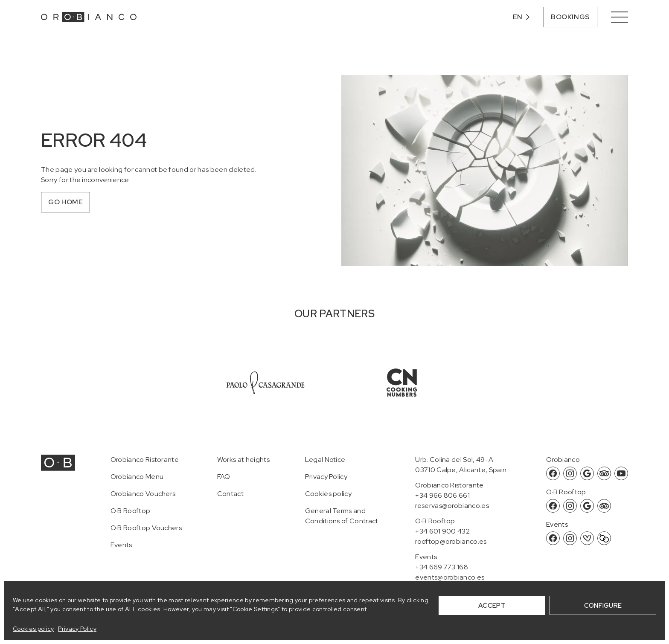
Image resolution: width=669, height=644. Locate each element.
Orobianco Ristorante (145, 460)
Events (121, 545)
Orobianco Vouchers (143, 494)
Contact (230, 494)
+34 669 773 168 (442, 567)
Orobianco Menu (137, 477)
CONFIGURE (603, 606)
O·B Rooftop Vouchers (146, 528)
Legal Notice (325, 460)
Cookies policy (33, 629)
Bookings (570, 17)
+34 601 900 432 (442, 531)
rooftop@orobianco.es (451, 541)
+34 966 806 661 (442, 495)
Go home (65, 202)
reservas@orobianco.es (452, 506)
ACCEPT (492, 606)
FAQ (224, 477)
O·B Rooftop (131, 511)
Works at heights (243, 460)
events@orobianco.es (450, 577)
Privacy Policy (77, 629)
